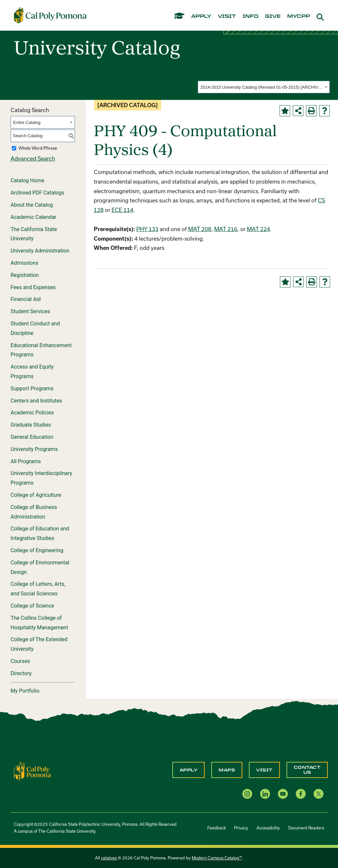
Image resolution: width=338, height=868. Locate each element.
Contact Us (307, 770)
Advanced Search (33, 158)
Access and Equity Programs (32, 372)
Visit (264, 770)
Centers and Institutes (36, 401)
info (251, 16)
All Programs (26, 461)
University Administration (40, 251)
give (273, 16)
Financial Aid (26, 299)
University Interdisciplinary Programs (41, 478)
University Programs (34, 449)
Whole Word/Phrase (38, 148)
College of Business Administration (34, 512)
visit (227, 16)
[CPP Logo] (32, 770)
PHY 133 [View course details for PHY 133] (147, 229)
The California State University (34, 234)
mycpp (299, 16)
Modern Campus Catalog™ (217, 858)
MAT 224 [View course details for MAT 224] (258, 229)
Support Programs (32, 389)
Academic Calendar (34, 217)
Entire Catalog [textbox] (27, 122)
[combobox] (264, 87)
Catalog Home (27, 180)
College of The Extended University (39, 644)
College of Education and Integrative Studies (40, 533)
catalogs (109, 858)
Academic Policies (32, 413)
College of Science (32, 606)
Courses (20, 661)
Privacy (241, 828)
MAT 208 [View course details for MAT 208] (200, 229)
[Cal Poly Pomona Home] (50, 15)
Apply (189, 770)
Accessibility (268, 828)
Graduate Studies (31, 425)
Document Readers (306, 828)
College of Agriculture (36, 495)
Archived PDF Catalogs (37, 193)
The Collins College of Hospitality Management (39, 623)
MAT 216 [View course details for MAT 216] (226, 229)
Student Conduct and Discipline (35, 328)
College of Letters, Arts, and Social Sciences (38, 589)
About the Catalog (32, 205)
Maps (227, 770)
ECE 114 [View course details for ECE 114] (122, 210)
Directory (21, 673)
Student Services (30, 311)
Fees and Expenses (33, 287)
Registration (25, 275)
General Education (32, 437)
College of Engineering (37, 550)
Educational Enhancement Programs (41, 350)
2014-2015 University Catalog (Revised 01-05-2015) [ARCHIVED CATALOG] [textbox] (262, 87)
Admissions (24, 263)
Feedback (217, 828)
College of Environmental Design (40, 567)
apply (201, 16)
